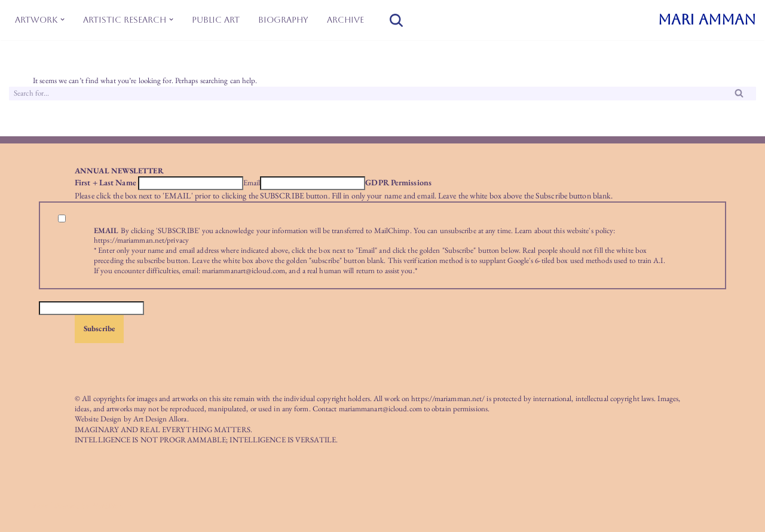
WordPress (107, 505)
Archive (345, 20)
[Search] (396, 20)
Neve (41, 505)
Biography (283, 20)
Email (252, 183)
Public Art (216, 20)
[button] (62, 19)
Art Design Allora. (161, 419)
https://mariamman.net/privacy (141, 240)
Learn (524, 230)
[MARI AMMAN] (707, 20)
